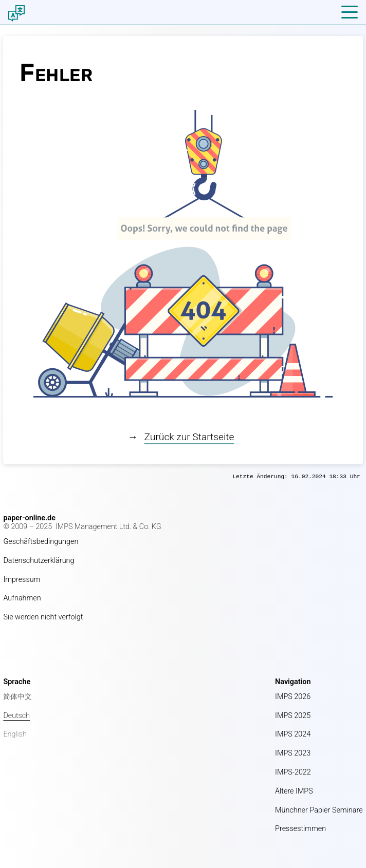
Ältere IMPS (294, 791)
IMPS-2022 (293, 772)
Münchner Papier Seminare (319, 810)
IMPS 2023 (293, 753)
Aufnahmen (22, 598)
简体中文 (17, 697)
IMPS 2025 (293, 716)
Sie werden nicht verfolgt (43, 617)
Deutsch (16, 716)
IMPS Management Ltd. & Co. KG (108, 527)
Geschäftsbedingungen (41, 542)
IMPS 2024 (293, 734)
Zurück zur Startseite (189, 437)
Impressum (22, 580)
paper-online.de (29, 518)
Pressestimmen (300, 829)
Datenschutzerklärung (39, 561)
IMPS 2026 (293, 697)
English (15, 734)
